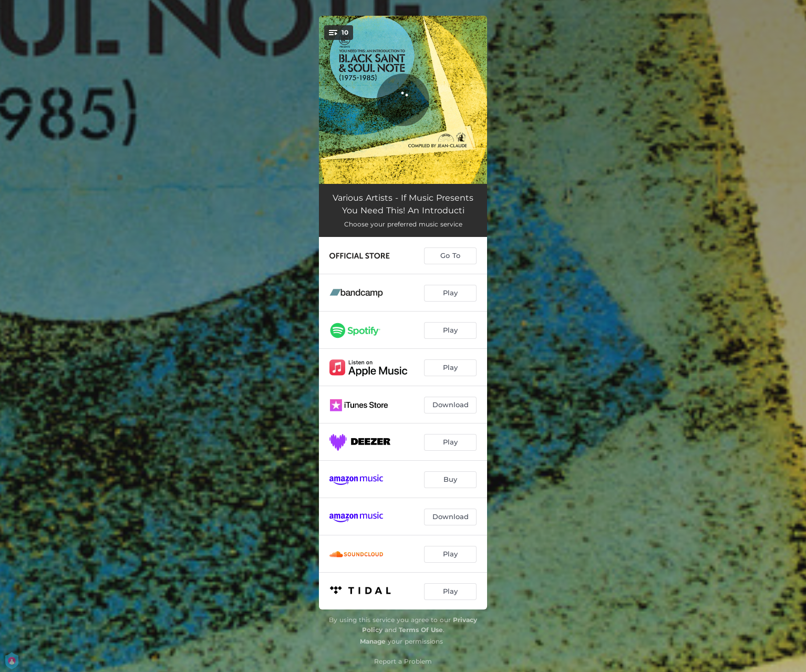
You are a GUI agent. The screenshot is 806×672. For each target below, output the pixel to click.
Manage (373, 641)
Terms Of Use (421, 630)
